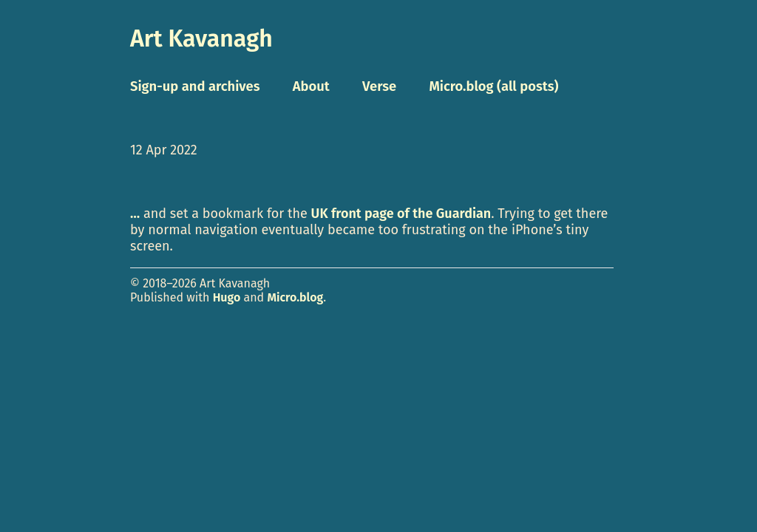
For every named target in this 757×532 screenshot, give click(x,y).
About (311, 86)
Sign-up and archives (195, 86)
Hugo (227, 297)
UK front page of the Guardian (401, 214)
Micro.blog (295, 297)
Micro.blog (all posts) (493, 86)
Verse (379, 86)
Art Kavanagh (201, 38)
